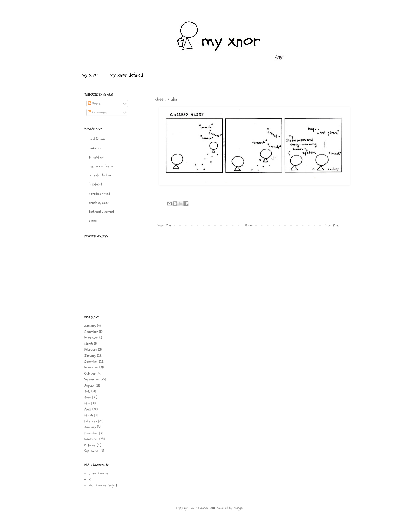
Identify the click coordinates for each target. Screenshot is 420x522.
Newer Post (165, 225)
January (90, 326)
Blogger (239, 508)
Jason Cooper (99, 473)
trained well (97, 157)
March (89, 344)
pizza (93, 221)
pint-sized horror (102, 166)
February (91, 349)
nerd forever (97, 139)
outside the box (100, 175)
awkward (95, 148)
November (91, 337)
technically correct (102, 212)
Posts (94, 104)
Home (249, 225)
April (88, 409)
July (87, 391)
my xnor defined (126, 75)
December (91, 332)
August (89, 385)
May (87, 403)
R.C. (91, 479)
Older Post (332, 225)
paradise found (99, 194)
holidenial (95, 184)
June (88, 397)
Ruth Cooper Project (103, 485)
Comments (97, 112)
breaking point (99, 203)
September (92, 379)
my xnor (90, 75)
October (90, 373)
